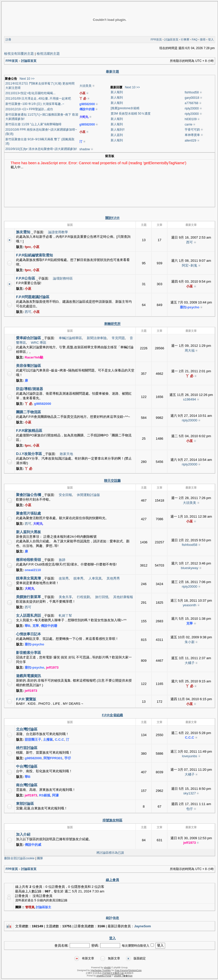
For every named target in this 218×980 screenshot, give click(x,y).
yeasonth (190, 605)
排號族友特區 (112, 820)
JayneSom (142, 926)
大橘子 (190, 663)
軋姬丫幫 (65, 616)
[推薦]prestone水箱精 (125, 108)
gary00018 (192, 98)
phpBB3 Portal (104, 976)
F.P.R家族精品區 (29, 431)
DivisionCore (135, 970)
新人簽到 (117, 135)
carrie (188, 125)
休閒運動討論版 (88, 495)
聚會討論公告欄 (28, 495)
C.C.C (60, 740)
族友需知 (23, 232)
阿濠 (55, 795)
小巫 (82, 93)
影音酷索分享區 (28, 653)
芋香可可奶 (192, 130)
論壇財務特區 (63, 278)
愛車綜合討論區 (28, 338)
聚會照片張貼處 (28, 513)
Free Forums (121, 970)
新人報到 (117, 92)
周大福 (190, 350)
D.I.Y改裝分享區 (29, 454)
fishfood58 (192, 92)
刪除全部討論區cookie (19, 858)
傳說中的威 (33, 845)
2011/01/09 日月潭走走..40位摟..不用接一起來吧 (38, 99)
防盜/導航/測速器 (30, 389)
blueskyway (190, 568)
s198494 (190, 399)
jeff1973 (52, 667)
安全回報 (65, 495)
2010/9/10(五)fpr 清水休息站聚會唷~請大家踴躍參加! (41, 149)
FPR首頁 (156, 39)
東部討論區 (25, 804)
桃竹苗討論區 (27, 748)
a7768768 (191, 103)
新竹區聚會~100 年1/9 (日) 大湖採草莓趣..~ (35, 104)
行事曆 (185, 39)
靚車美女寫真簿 (28, 578)
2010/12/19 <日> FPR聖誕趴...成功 (29, 109)
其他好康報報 (123, 597)
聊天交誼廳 (112, 481)
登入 (211, 39)
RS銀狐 (45, 795)
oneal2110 (33, 570)
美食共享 (65, 597)
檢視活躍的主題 (48, 54)
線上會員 (112, 880)
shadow (85, 149)
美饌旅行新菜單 (28, 597)
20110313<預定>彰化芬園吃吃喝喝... (30, 93)
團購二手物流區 (28, 412)
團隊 (40, 858)
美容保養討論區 (28, 366)
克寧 (36, 626)
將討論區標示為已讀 (110, 853)
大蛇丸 (84, 117)
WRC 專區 (39, 343)
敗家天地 (66, 454)
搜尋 (203, 39)
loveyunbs (189, 756)
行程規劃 (83, 597)
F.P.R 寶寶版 (26, 699)
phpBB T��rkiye (123, 976)
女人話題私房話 (28, 615)
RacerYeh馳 (34, 357)
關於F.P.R (112, 218)
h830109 (191, 119)
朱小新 (190, 642)
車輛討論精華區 (70, 338)
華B (28, 626)
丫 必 (83, 99)
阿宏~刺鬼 (190, 265)
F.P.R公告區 (26, 278)
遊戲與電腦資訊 (28, 676)
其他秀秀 (113, 578)
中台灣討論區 (27, 766)
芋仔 (68, 758)
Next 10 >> (27, 79)
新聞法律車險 (97, 338)
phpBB (107, 968)
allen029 (190, 141)
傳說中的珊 (87, 109)
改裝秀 (64, 578)
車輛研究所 (112, 324)
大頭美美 (85, 86)
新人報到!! (118, 130)
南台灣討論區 (27, 785)
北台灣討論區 (27, 729)
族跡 (62, 560)
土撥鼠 (48, 740)
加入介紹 (23, 834)
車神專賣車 (192, 135)
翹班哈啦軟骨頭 (28, 560)
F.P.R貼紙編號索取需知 (34, 255)
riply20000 (192, 108)
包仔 (190, 809)
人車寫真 (95, 578)
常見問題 (118, 338)
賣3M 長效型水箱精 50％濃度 (131, 114)
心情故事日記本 (28, 634)
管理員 (30, 907)
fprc (28, 247)
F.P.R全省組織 (112, 715)
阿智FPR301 (53, 758)
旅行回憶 (102, 597)
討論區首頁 (171, 39)
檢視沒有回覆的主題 (19, 54)
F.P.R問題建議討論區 (33, 297)
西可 (190, 242)
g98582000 (87, 104)
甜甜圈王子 (33, 740)
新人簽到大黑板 (28, 532)
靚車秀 (78, 578)
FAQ (195, 39)
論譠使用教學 (58, 232)
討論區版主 (43, 907)
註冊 (8, 39)
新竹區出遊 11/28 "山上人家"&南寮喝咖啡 (33, 124)
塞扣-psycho (190, 307)
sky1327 (190, 793)
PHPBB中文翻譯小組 (113, 973)
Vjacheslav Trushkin (101, 970)
